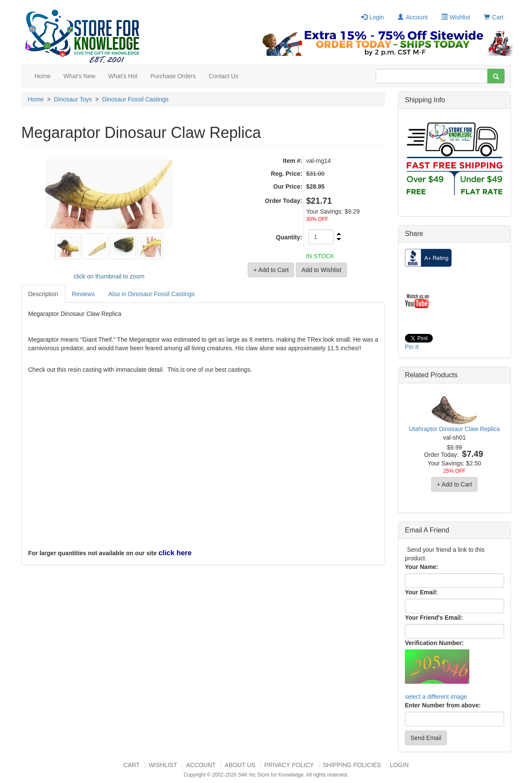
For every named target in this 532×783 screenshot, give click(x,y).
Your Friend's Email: (434, 618)
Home (43, 76)
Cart (494, 17)
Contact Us (223, 76)
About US (240, 765)
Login (372, 17)
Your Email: (421, 592)
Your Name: (422, 567)
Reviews (84, 294)
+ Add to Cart (454, 484)
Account (413, 17)
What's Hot (123, 76)
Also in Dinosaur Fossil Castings (151, 294)
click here (175, 553)
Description (43, 294)
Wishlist (456, 17)
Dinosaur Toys (73, 99)
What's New (79, 76)
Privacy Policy (289, 765)
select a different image (436, 697)
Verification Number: (434, 643)
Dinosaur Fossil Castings (135, 99)
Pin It (412, 347)
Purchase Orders (173, 76)
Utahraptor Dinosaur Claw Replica (454, 429)
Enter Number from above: (443, 705)
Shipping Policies (352, 765)
